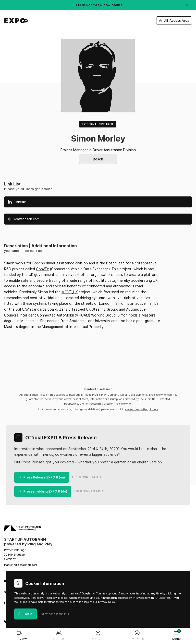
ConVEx (42, 269)
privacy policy (107, 602)
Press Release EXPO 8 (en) (42, 477)
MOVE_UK (70, 292)
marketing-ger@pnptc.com (142, 409)
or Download (87, 477)
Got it (26, 614)
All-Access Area (174, 21)
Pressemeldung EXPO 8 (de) (43, 491)
